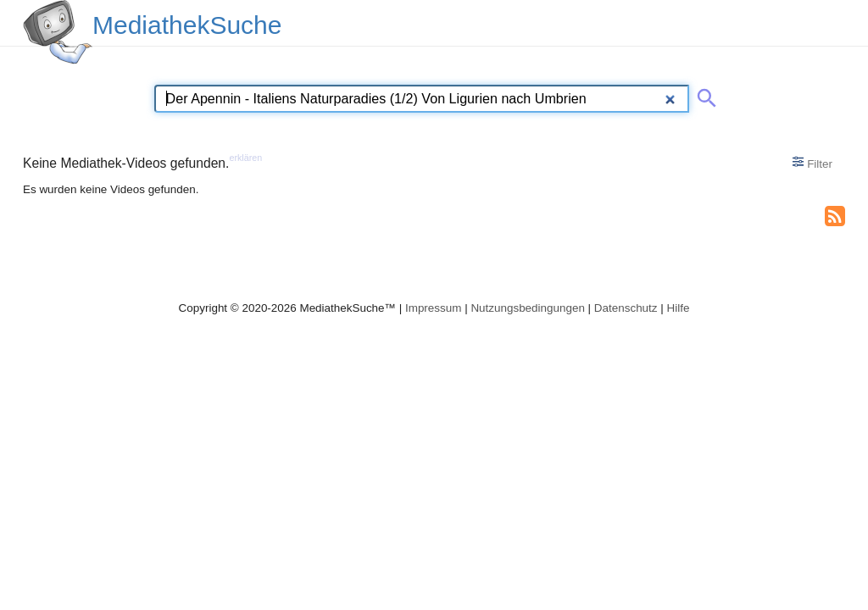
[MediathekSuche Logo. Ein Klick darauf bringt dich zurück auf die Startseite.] (58, 32)
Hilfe (679, 308)
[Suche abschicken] (704, 95)
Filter (812, 163)
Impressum (433, 308)
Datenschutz (626, 308)
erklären (245, 158)
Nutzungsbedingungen (528, 308)
